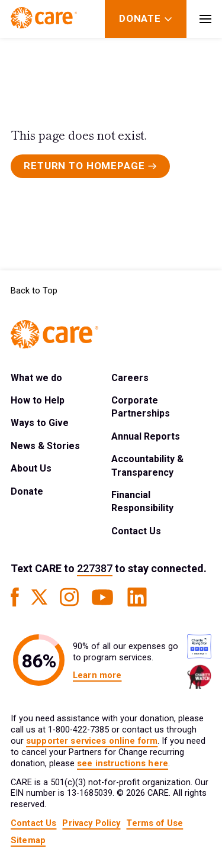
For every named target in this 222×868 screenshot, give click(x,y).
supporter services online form (92, 741)
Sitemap (28, 840)
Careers (130, 378)
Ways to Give (40, 423)
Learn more (97, 675)
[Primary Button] (90, 166)
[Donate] (140, 19)
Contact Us (136, 531)
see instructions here (123, 764)
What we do (36, 378)
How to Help (38, 400)
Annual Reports (146, 436)
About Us (31, 468)
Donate (27, 491)
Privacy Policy (91, 823)
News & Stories (45, 446)
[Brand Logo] (44, 19)
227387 (95, 568)
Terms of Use (155, 823)
